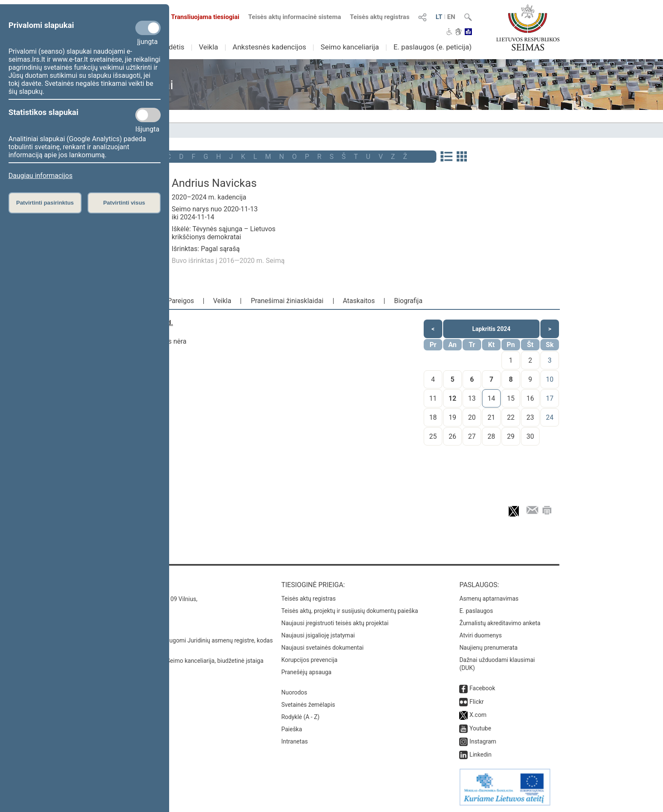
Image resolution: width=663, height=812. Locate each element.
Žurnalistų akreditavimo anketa (500, 623)
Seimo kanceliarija (350, 47)
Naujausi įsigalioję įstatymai (318, 635)
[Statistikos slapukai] (148, 115)
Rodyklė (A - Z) (300, 717)
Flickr (477, 702)
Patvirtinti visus (124, 203)
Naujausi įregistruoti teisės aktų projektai (335, 623)
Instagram (483, 741)
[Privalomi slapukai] (148, 28)
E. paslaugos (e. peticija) (432, 47)
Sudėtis (173, 47)
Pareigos (181, 301)
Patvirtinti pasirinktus (45, 203)
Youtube (480, 728)
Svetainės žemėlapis (308, 705)
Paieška (292, 729)
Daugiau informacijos (40, 176)
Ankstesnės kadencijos (269, 47)
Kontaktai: (122, 585)
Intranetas (295, 741)
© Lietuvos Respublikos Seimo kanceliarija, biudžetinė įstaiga (183, 661)
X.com (478, 715)
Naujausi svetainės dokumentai (322, 648)
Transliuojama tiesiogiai (200, 17)
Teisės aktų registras (379, 17)
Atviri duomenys (480, 635)
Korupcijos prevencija (309, 660)
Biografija (408, 301)
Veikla (208, 47)
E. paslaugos (476, 611)
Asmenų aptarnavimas (489, 599)
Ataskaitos (359, 301)
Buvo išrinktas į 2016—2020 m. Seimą (228, 261)
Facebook (482, 688)
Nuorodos (294, 692)
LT (439, 17)
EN (451, 17)
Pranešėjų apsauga (306, 672)
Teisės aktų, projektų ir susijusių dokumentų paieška (349, 611)
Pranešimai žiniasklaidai (287, 301)
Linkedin (480, 755)
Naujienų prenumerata (488, 648)
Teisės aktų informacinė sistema (295, 17)
